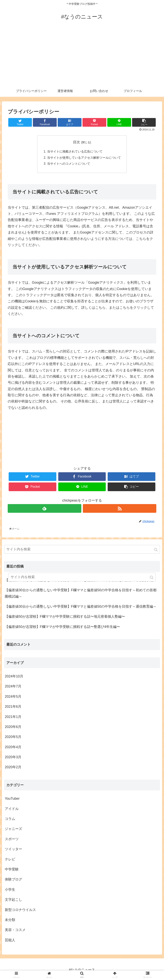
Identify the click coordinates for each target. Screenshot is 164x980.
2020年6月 (13, 727)
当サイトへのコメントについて (69, 164)
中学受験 (12, 870)
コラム (10, 819)
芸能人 (10, 941)
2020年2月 (13, 768)
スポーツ (12, 840)
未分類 (10, 920)
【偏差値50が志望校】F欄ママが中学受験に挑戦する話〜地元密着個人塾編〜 (65, 617)
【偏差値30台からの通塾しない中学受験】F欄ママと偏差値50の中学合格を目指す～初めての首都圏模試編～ (81, 594)
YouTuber (12, 799)
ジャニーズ (13, 830)
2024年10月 (14, 677)
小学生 (10, 890)
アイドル (12, 809)
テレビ (10, 860)
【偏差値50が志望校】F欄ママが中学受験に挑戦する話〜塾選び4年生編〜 (62, 627)
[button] (156, 550)
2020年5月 (13, 737)
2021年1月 (13, 717)
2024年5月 (13, 697)
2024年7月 (13, 687)
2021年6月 (13, 707)
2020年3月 (13, 758)
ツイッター (13, 850)
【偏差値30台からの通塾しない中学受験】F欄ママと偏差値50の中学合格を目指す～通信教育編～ (81, 607)
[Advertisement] (82, 56)
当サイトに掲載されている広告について (75, 152)
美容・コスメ (15, 930)
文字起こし (13, 900)
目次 (77, 142)
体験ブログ (13, 880)
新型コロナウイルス (20, 910)
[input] (82, 550)
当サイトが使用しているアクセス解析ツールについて (84, 158)
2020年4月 (13, 748)
